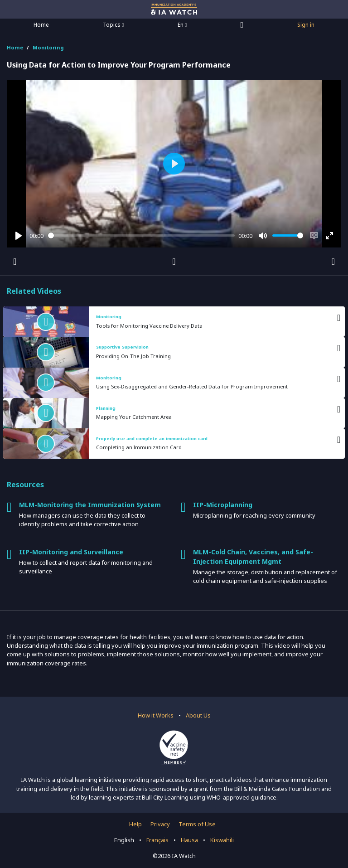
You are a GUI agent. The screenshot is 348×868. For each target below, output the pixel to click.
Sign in (306, 25)
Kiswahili (222, 840)
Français (157, 840)
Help (135, 824)
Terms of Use (197, 824)
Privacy (160, 824)
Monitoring (48, 47)
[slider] (142, 235)
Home (41, 25)
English (124, 840)
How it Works (156, 715)
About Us (198, 715)
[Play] (19, 236)
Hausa (189, 840)
